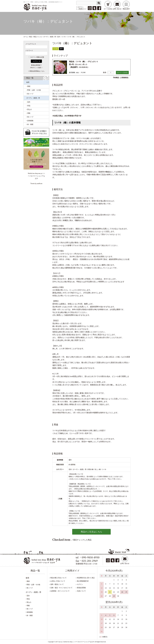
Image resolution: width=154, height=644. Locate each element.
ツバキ (56, 49)
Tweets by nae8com (36, 184)
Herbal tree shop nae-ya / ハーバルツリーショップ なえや (36, 176)
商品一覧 (30, 78)
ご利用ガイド (82, 9)
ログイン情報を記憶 (36, 57)
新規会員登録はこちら (37, 71)
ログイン (81, 7)
